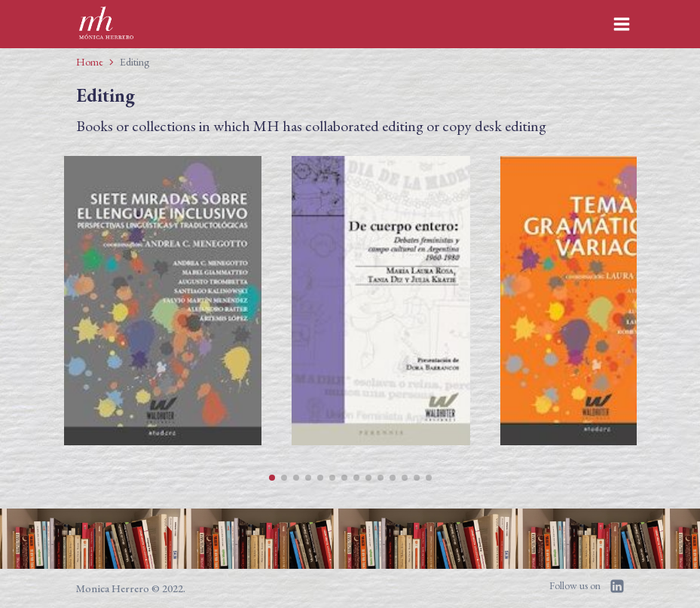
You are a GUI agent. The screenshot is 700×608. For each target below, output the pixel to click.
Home (90, 62)
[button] (272, 478)
